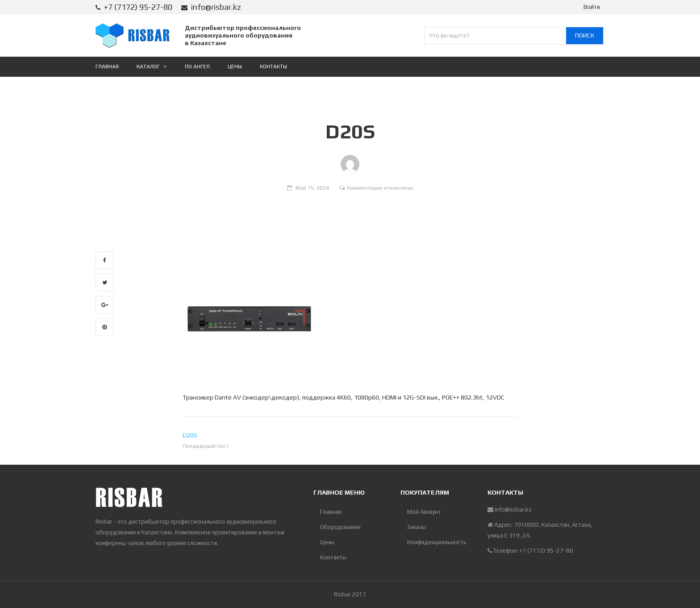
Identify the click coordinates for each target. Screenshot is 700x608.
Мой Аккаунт (424, 512)
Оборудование (340, 527)
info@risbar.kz (216, 7)
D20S (190, 435)
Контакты (333, 557)
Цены (327, 542)
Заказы (417, 527)
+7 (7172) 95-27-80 (138, 7)
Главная (331, 512)
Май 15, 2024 (312, 188)
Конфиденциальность (437, 542)
